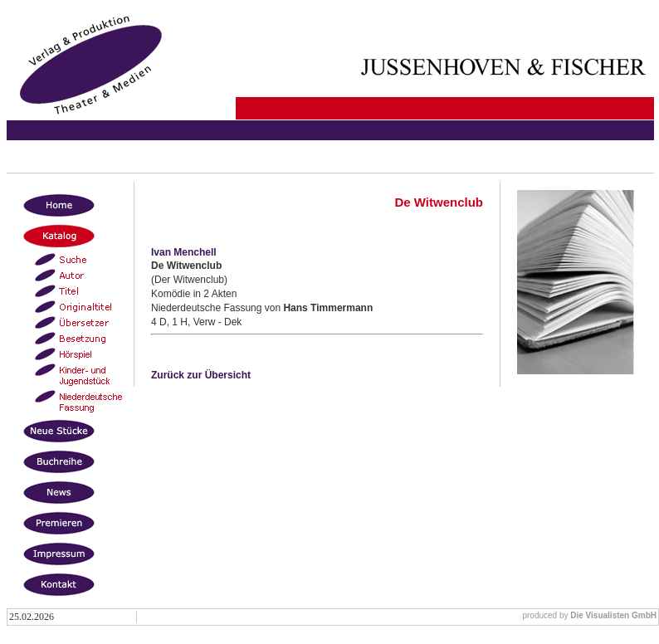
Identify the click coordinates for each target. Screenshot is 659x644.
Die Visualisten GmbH (613, 615)
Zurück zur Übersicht (201, 375)
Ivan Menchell (184, 252)
